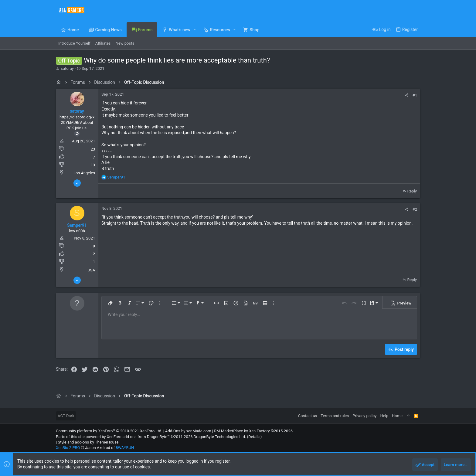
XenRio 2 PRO (68, 448)
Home (397, 416)
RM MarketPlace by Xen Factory (253, 431)
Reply (412, 191)
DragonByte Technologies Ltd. (220, 437)
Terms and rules (335, 416)
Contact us (308, 416)
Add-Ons (173, 431)
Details (254, 437)
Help (384, 416)
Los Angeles (84, 173)
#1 (415, 95)
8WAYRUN (125, 448)
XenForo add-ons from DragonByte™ (138, 437)
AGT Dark (66, 416)
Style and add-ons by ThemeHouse (88, 442)
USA (91, 270)
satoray (67, 68)
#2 (415, 209)
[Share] (406, 95)
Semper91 (77, 225)
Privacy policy (364, 416)
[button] (195, 30)
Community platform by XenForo (109, 431)
